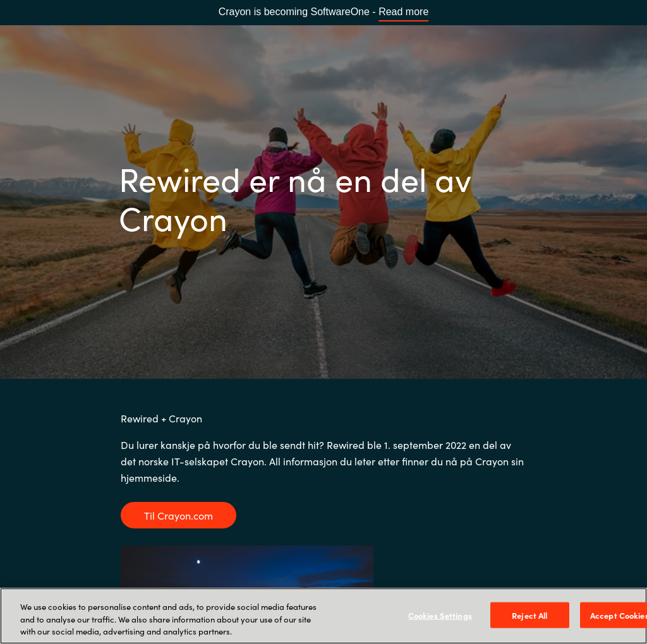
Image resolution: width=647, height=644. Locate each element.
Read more (403, 12)
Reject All (529, 615)
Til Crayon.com (178, 515)
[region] (323, 616)
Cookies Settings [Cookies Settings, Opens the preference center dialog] (440, 615)
